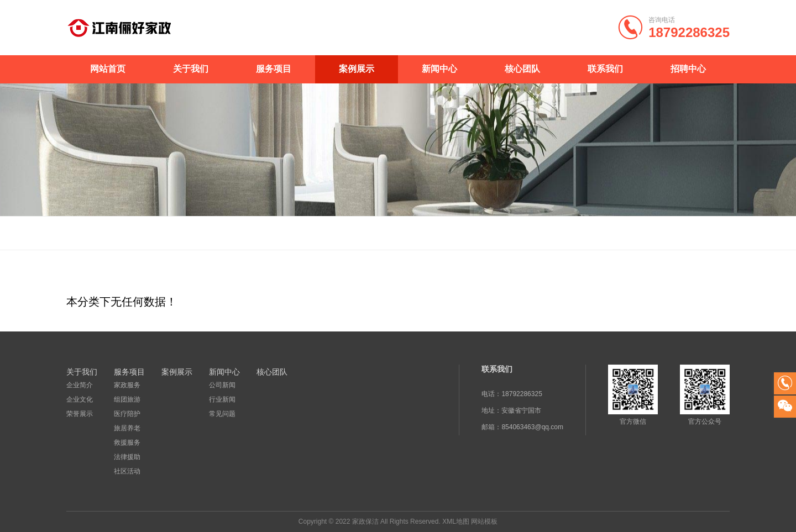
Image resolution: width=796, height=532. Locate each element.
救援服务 (127, 443)
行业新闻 (222, 399)
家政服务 (127, 385)
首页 (708, 233)
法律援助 (127, 457)
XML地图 (456, 522)
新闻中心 (439, 69)
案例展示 (357, 69)
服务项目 (274, 69)
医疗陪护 (127, 414)
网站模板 (484, 522)
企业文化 (80, 399)
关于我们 (191, 69)
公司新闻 (222, 385)
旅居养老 (127, 428)
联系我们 (605, 69)
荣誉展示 (80, 414)
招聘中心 (688, 69)
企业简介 (80, 385)
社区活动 (127, 471)
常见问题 (222, 414)
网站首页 (108, 69)
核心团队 (522, 69)
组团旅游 (127, 399)
